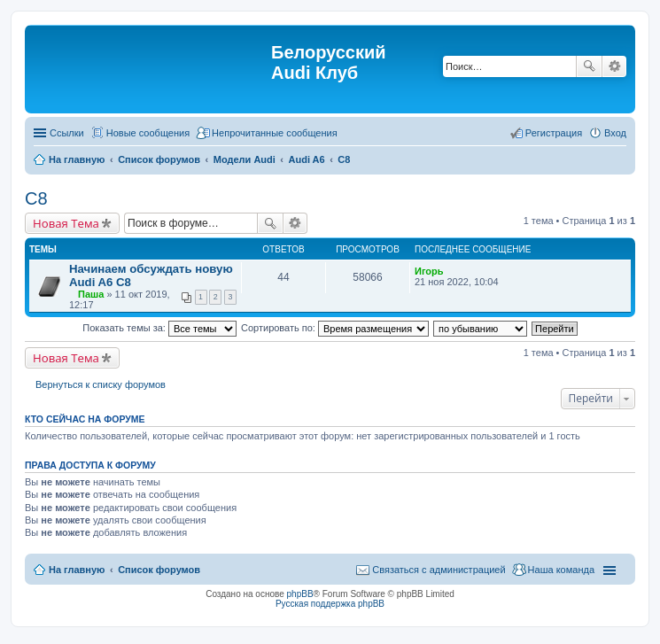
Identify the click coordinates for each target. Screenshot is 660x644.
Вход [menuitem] (615, 133)
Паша (91, 294)
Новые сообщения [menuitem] (148, 133)
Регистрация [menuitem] (554, 133)
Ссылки (67, 133)
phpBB (300, 594)
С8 (36, 198)
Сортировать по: (335, 328)
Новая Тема (66, 223)
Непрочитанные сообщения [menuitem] (275, 133)
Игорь (429, 271)
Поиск (589, 66)
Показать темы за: (159, 328)
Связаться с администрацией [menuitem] (439, 570)
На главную (77, 570)
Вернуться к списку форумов (101, 384)
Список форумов (159, 570)
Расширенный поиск (614, 66)
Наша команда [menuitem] (561, 570)
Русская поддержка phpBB (330, 604)
